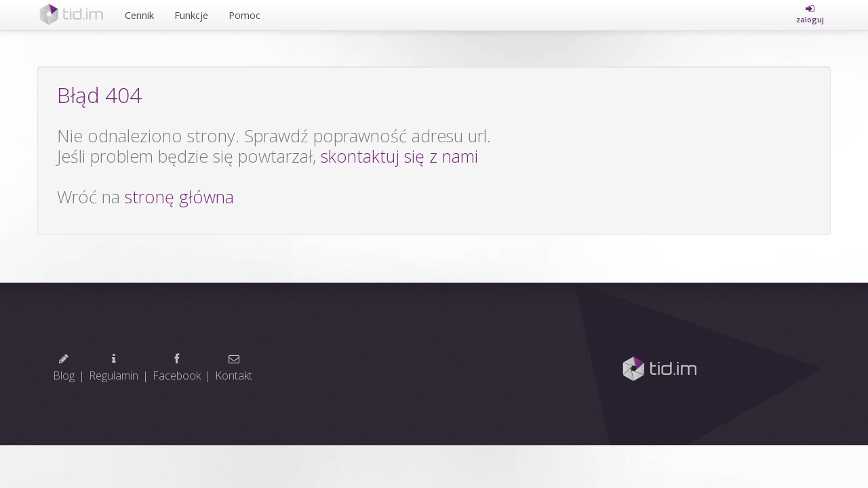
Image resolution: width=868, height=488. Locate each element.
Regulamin (114, 368)
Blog (64, 368)
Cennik (139, 15)
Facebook (177, 368)
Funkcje (191, 15)
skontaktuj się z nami (399, 156)
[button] (810, 14)
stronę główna (179, 197)
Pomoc (244, 15)
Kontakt (234, 368)
